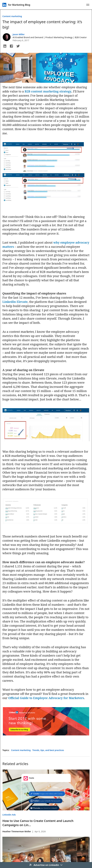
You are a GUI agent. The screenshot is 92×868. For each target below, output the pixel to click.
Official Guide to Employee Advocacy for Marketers (46, 698)
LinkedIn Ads (9, 815)
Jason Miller (19, 34)
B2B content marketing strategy (48, 91)
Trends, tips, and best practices (48, 750)
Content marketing (12, 16)
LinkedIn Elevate (15, 302)
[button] (5, 46)
